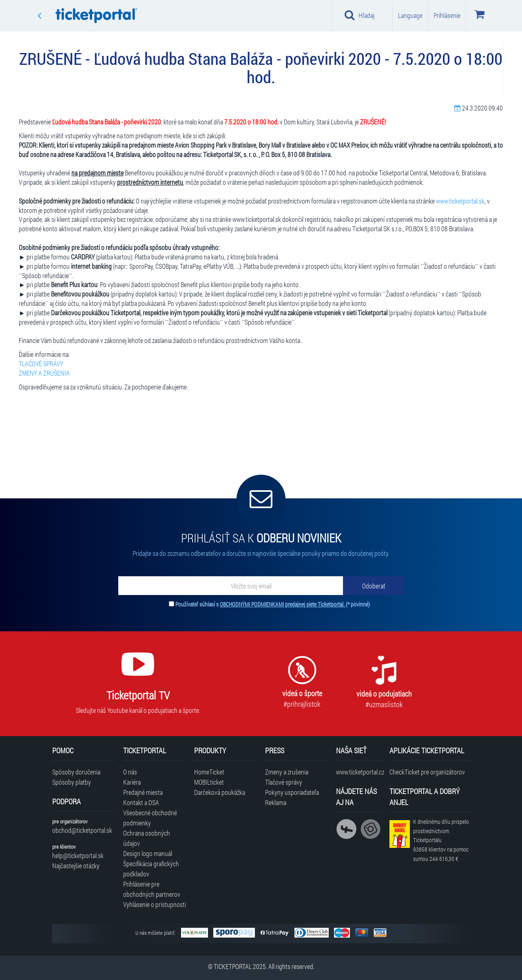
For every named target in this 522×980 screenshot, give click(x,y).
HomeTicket (209, 772)
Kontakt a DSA (141, 802)
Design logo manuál (148, 853)
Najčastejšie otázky (76, 866)
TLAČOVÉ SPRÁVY (41, 364)
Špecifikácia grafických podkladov (151, 869)
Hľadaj (359, 15)
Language (410, 15)
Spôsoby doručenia (76, 772)
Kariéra (132, 782)
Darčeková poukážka (220, 792)
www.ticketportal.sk (460, 201)
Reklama (276, 802)
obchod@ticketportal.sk (82, 830)
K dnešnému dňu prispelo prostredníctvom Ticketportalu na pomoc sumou (441, 840)
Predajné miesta (143, 792)
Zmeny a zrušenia (287, 772)
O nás (130, 772)
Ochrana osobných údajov (147, 838)
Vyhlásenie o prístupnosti (155, 904)
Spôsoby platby (72, 782)
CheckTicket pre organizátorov (427, 772)
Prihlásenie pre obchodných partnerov (152, 889)
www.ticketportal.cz (359, 772)
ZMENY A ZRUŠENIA (44, 373)
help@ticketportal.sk (78, 855)
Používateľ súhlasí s (273, 604)
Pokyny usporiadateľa (292, 792)
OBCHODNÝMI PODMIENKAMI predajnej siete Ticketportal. (283, 604)
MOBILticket (209, 782)
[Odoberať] (374, 586)
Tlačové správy (284, 782)
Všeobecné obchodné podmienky (150, 818)
